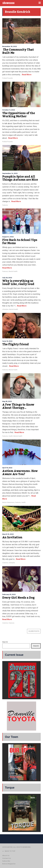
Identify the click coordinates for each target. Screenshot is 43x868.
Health (11, 436)
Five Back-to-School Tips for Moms (20, 242)
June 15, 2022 (7, 341)
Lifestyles (5, 309)
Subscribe (6, 861)
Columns (5, 563)
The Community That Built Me (18, 51)
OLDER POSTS (34, 631)
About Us (6, 856)
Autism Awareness (8, 502)
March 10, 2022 (8, 534)
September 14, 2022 (10, 173)
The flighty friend (15, 344)
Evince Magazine (9, 864)
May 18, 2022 (7, 401)
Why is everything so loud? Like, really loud (18, 282)
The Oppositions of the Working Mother (19, 115)
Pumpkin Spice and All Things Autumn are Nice (20, 178)
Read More (26, 75)
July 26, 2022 (7, 278)
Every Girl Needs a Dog (18, 598)
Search (5, 642)
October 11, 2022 (9, 110)
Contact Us (7, 858)
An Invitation (12, 537)
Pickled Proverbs (8, 78)
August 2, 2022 (8, 237)
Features (5, 205)
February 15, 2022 (9, 594)
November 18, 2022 (10, 46)
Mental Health (13, 271)
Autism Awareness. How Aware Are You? (20, 473)
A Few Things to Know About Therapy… (18, 406)
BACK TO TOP (9, 851)
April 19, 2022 (7, 468)
